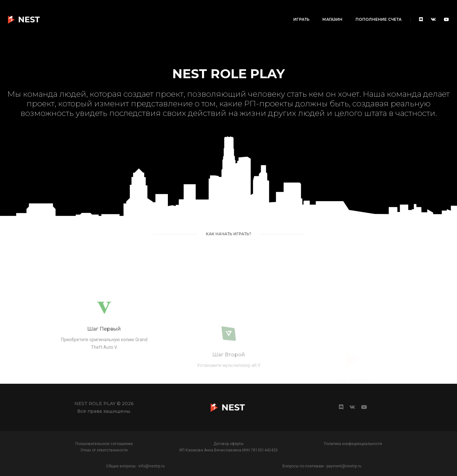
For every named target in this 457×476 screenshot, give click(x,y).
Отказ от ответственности (104, 450)
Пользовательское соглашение (104, 444)
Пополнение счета (322, 11)
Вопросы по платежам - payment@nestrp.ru (322, 466)
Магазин (277, 11)
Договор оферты (228, 444)
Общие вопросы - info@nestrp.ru (135, 466)
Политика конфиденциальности (353, 444)
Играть (246, 11)
